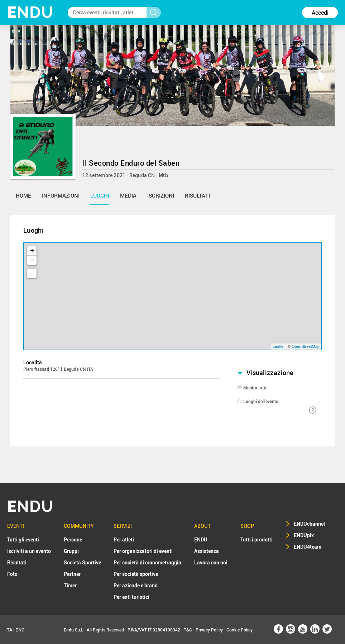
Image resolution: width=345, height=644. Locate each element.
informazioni (61, 195)
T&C (188, 630)
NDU (30, 12)
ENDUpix (304, 535)
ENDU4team (308, 547)
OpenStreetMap (306, 346)
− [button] (32, 260)
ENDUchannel (309, 524)
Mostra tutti (255, 388)
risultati (197, 195)
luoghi (100, 195)
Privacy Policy (209, 630)
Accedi (320, 13)
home (23, 195)
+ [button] (32, 251)
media (128, 195)
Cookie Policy (239, 630)
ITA (9, 630)
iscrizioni (161, 195)
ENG (20, 630)
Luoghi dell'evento (261, 401)
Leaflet (279, 346)
